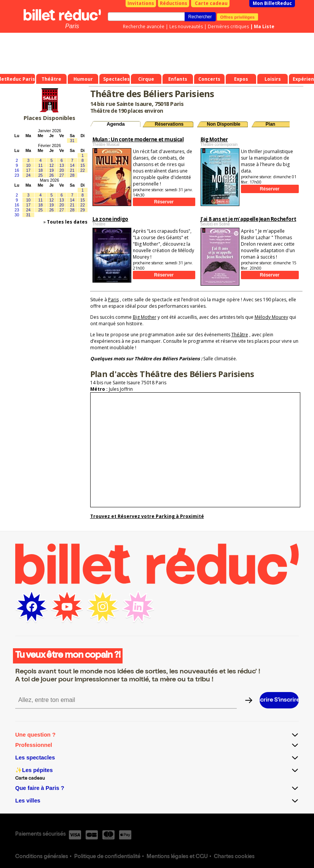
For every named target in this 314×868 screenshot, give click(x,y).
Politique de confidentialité (107, 857)
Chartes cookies (234, 857)
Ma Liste (264, 26)
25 (40, 175)
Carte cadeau (211, 3)
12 (51, 165)
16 (17, 170)
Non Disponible (224, 124)
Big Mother (145, 317)
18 (40, 170)
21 (72, 170)
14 (72, 165)
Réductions (174, 3)
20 (62, 170)
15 (83, 165)
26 (51, 175)
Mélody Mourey (271, 317)
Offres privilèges (238, 17)
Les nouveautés (186, 26)
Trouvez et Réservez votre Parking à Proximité (147, 516)
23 (17, 175)
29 (83, 210)
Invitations (141, 3)
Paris (72, 26)
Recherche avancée (144, 26)
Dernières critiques (228, 26)
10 (28, 165)
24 (28, 175)
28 (72, 175)
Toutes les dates (67, 222)
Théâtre (240, 335)
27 (62, 175)
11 (40, 165)
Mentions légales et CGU (177, 857)
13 (62, 165)
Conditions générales (42, 857)
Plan (270, 124)
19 (51, 170)
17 (28, 170)
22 (83, 170)
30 (17, 215)
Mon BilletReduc (272, 3)
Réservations (169, 124)
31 (72, 141)
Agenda (116, 124)
